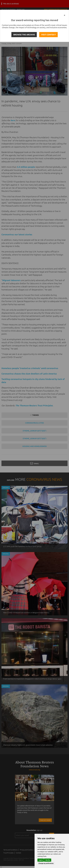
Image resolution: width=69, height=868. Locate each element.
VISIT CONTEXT (48, 35)
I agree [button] (41, 860)
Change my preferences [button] (46, 863)
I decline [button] (48, 860)
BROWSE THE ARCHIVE (24, 35)
